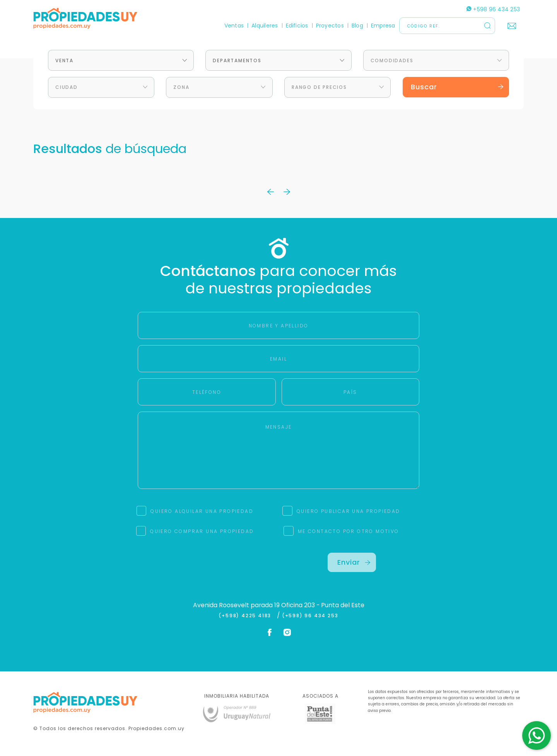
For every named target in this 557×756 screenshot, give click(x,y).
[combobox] (121, 60)
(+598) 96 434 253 (310, 616)
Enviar (354, 562)
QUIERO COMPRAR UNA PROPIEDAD (202, 531)
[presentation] (205, 568)
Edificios (297, 26)
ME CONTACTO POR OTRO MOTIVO (349, 531)
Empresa (383, 26)
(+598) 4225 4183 (247, 616)
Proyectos (330, 26)
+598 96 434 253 (493, 9)
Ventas (234, 26)
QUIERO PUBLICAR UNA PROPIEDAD (349, 511)
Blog (357, 26)
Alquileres (265, 26)
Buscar (457, 87)
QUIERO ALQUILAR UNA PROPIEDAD (202, 511)
